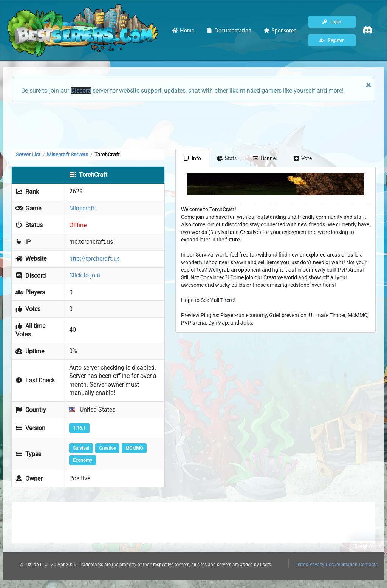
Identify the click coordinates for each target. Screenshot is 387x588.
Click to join (85, 275)
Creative (107, 448)
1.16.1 (79, 428)
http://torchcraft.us (94, 259)
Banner (265, 158)
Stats (227, 158)
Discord (81, 91)
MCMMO (134, 448)
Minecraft (82, 208)
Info (192, 158)
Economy (83, 460)
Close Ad (368, 546)
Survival (81, 448)
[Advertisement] (193, 124)
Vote (303, 158)
